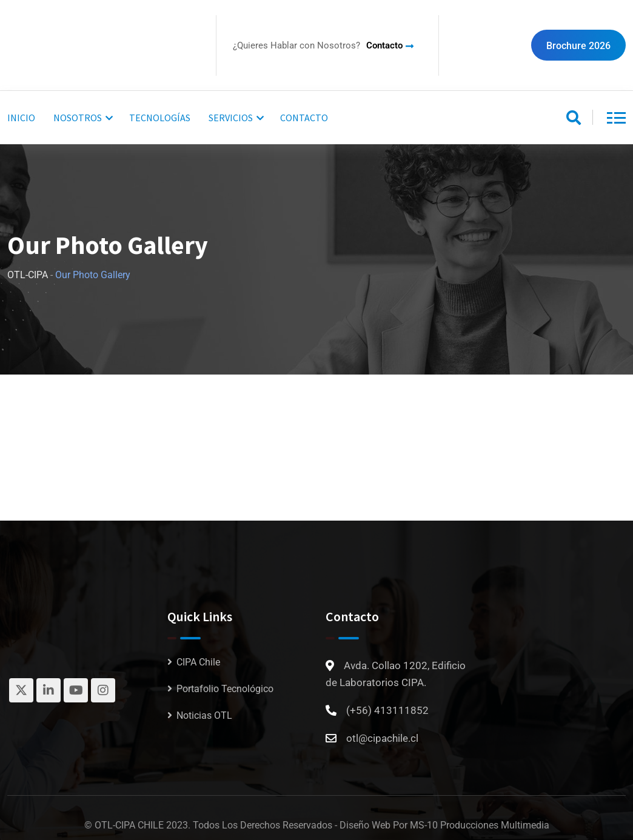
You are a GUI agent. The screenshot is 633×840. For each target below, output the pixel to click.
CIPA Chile (198, 662)
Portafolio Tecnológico (225, 689)
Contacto (384, 45)
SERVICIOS (231, 118)
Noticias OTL (204, 715)
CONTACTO (304, 118)
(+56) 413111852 (387, 710)
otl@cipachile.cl (382, 738)
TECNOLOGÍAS (160, 118)
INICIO (21, 118)
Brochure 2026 (578, 46)
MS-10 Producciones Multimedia (480, 825)
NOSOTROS (78, 118)
